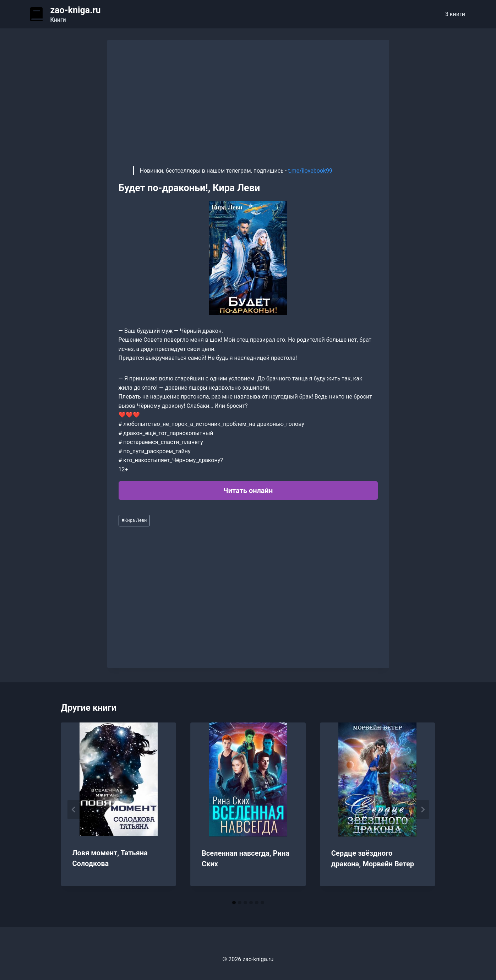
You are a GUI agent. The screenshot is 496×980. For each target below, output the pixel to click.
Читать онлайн (248, 491)
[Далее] (423, 810)
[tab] (234, 903)
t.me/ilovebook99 (310, 171)
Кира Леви (134, 520)
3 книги (455, 14)
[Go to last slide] (74, 810)
